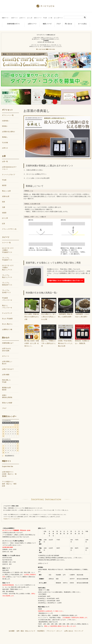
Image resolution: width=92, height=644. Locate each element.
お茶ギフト (22, 18)
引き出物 (5, 139)
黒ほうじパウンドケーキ (7, 304)
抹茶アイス (14, 18)
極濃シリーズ (44, 23)
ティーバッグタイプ (9, 172)
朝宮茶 (4, 182)
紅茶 (4, 221)
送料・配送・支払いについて (26, 628)
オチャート (6, 353)
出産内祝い (6, 118)
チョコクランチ (7, 310)
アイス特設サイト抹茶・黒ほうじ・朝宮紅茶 (9, 481)
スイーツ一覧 (6, 240)
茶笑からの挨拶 (7, 400)
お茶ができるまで (8, 366)
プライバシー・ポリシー (54, 628)
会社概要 (12, 628)
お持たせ (5, 145)
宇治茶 (45, 18)
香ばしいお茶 (6, 188)
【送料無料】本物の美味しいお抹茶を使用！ (66, 311)
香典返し (5, 134)
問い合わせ (69, 23)
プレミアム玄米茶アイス (6, 288)
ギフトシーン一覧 (8, 112)
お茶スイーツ (29, 23)
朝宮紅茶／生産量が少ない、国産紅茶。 (83, 338)
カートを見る (83, 23)
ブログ (57, 23)
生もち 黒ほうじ (7, 321)
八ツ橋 (50, 18)
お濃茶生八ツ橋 (7, 326)
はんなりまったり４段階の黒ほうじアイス (8, 265)
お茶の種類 (6, 372)
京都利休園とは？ (8, 340)
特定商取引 (41, 628)
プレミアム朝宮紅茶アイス (7, 281)
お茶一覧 (5, 159)
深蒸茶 (4, 210)
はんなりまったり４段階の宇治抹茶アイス (8, 247)
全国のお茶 (6, 193)
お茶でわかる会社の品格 (6, 347)
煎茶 (4, 199)
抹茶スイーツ (38, 18)
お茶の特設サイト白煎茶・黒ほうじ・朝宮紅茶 (9, 471)
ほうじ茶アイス (58, 18)
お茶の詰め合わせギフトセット (9, 165)
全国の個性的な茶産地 (7, 393)
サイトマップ (79, 628)
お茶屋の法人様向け (9, 129)
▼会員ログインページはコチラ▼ (11, 516)
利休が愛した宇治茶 (6, 378)
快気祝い (5, 123)
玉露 (4, 204)
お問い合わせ (69, 628)
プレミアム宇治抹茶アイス (7, 256)
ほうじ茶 (30, 18)
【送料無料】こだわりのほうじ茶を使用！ (83, 311)
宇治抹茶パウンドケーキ (7, 296)
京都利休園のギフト (11, 23)
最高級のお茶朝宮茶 (6, 386)
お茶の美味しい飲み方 (7, 360)
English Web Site (8, 464)
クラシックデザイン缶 (9, 226)
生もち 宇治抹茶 (7, 316)
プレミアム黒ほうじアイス (7, 273)
